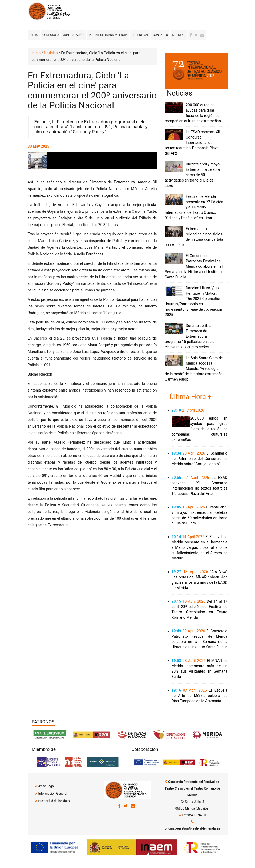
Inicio (34, 35)
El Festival (140, 35)
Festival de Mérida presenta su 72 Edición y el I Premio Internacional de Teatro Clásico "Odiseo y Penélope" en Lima (194, 207)
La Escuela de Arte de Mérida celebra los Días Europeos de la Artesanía (200, 696)
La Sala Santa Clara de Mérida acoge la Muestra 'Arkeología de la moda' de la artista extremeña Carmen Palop (194, 369)
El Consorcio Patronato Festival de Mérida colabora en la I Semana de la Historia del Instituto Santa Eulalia (194, 266)
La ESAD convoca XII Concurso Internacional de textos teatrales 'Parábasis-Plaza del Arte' (193, 143)
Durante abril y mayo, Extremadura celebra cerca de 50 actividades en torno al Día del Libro (193, 175)
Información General (52, 794)
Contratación (74, 35)
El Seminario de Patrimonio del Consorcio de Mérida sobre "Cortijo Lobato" (200, 459)
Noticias (179, 35)
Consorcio (50, 35)
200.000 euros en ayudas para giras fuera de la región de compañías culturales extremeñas (200, 429)
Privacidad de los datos (55, 801)
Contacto (161, 35)
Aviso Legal (46, 786)
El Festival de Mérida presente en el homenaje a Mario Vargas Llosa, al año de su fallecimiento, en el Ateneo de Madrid (200, 547)
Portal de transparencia (108, 35)
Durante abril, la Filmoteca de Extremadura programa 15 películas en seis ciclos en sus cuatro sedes (190, 336)
